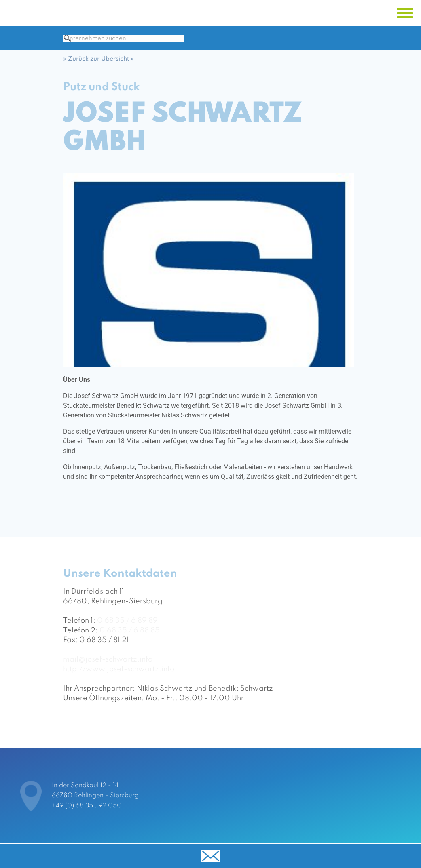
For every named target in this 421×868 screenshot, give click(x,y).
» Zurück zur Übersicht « (98, 65)
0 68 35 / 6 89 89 (127, 627)
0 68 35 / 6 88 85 (130, 637)
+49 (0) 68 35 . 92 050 (87, 806)
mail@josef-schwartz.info (108, 666)
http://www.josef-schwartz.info (119, 676)
